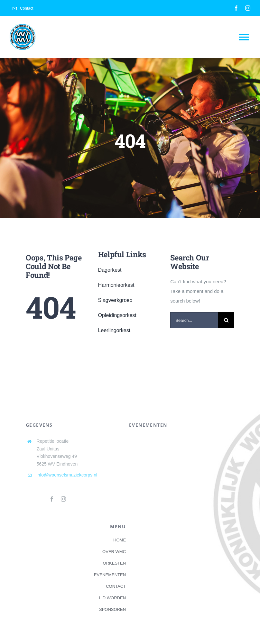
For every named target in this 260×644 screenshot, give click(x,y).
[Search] (226, 320)
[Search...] (194, 320)
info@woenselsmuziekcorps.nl (67, 475)
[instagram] (248, 8)
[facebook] (236, 8)
